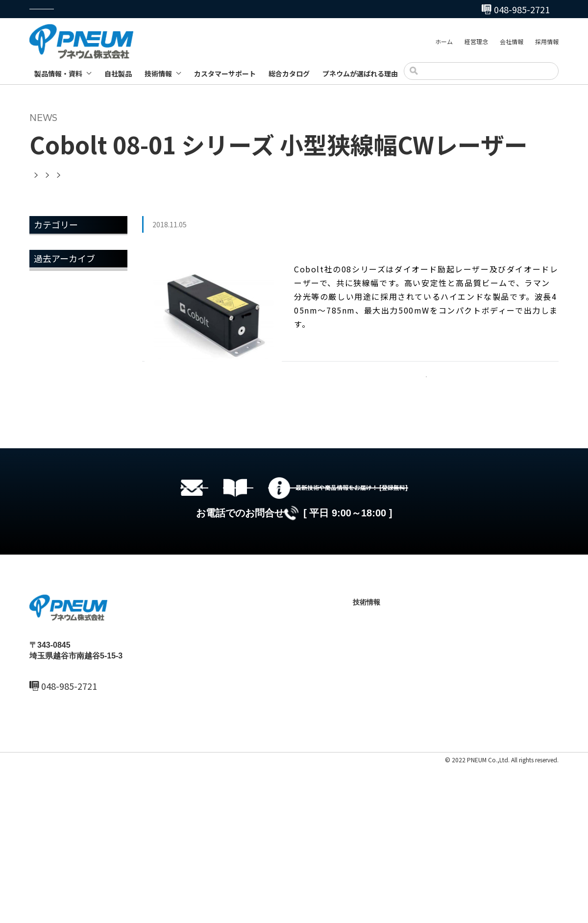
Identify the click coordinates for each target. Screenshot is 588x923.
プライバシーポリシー (59, 916)
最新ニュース (275, 773)
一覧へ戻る (426, 389)
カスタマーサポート (225, 73)
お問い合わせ (471, 806)
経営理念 (476, 43)
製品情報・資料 (58, 73)
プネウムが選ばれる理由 (360, 73)
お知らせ (51, 246)
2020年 (48, 403)
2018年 (48, 453)
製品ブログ (379, 823)
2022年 (48, 353)
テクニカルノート (390, 806)
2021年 (48, 378)
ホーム (444, 43)
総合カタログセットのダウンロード (309, 611)
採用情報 (547, 43)
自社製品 (118, 73)
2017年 (48, 478)
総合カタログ (289, 73)
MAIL (51, 854)
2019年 (48, 428)
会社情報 (512, 43)
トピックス (55, 271)
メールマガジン (63, 296)
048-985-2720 (344, 9)
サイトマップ (114, 916)
